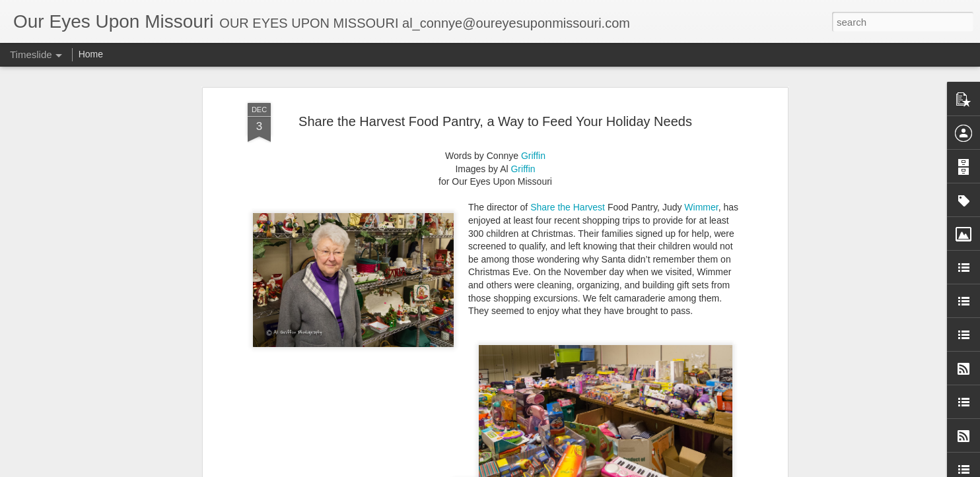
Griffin (533, 129)
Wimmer (701, 181)
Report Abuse (623, 470)
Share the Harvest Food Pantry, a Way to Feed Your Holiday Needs (495, 94)
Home (91, 54)
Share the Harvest (568, 181)
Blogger (584, 470)
